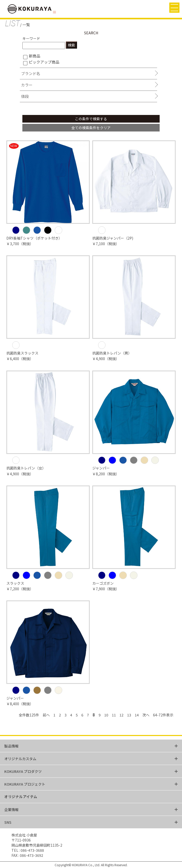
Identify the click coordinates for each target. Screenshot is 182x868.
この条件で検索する (91, 119)
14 (137, 715)
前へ (46, 715)
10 (106, 715)
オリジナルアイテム (21, 797)
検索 (71, 45)
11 (114, 715)
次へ (146, 715)
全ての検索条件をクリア (91, 128)
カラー (27, 85)
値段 (25, 96)
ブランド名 (31, 73)
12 (122, 715)
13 (129, 715)
